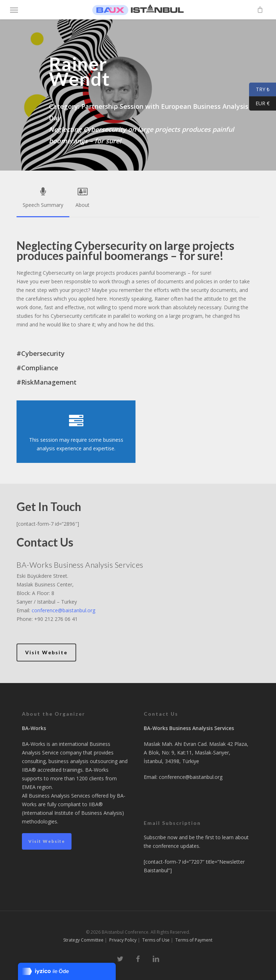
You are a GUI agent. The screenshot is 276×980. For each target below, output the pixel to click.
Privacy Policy (123, 940)
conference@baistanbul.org (63, 610)
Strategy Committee (83, 940)
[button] (14, 10)
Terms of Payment (194, 940)
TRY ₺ (259, 90)
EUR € (259, 104)
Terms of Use (156, 940)
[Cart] (258, 10)
